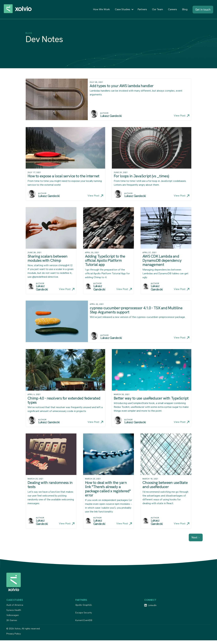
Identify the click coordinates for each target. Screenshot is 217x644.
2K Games (12, 620)
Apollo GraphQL (84, 605)
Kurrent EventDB (84, 620)
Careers (172, 9)
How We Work (101, 9)
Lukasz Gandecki (111, 116)
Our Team (157, 9)
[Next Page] (196, 537)
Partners (142, 9)
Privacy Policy (14, 634)
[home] (21, 9)
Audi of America (15, 605)
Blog (185, 9)
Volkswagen (13, 615)
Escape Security (84, 613)
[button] (124, 9)
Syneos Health (14, 610)
